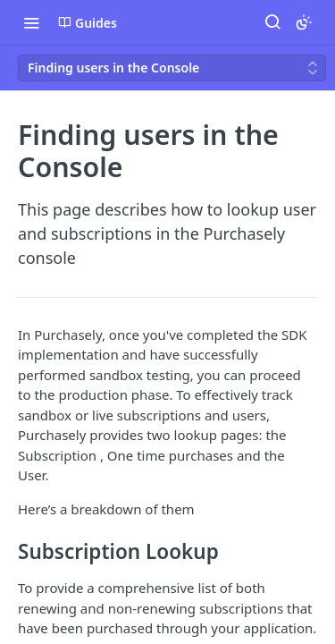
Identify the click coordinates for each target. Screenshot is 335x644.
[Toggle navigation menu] (31, 22)
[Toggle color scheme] (304, 22)
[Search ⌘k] (272, 22)
